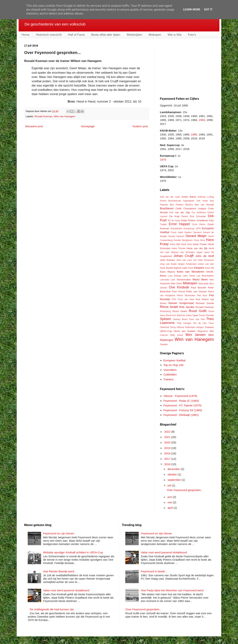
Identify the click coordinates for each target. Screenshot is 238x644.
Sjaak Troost (199, 315)
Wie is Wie (175, 35)
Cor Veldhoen (199, 212)
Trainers (209, 327)
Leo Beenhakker (205, 276)
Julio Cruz (188, 268)
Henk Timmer (179, 248)
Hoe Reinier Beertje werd (59, 571)
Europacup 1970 (192, 228)
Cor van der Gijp (180, 212)
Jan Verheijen (187, 252)
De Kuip (175, 216)
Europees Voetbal (174, 360)
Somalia (210, 315)
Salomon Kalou (184, 315)
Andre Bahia (189, 197)
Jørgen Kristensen (187, 264)
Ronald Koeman (43, 116)
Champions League (195, 208)
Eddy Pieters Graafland (194, 220)
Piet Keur (202, 295)
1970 (163, 160)
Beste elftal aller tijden (106, 35)
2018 (168, 453)
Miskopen (155, 35)
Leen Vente (189, 276)
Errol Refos (199, 224)
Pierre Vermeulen (186, 295)
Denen (185, 216)
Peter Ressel (178, 292)
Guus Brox (199, 240)
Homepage (88, 126)
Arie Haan (202, 201)
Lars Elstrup (175, 276)
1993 (202, 120)
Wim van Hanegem (65, 116)
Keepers (199, 268)
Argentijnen (189, 201)
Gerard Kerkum (176, 236)
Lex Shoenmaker (181, 280)
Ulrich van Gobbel (184, 331)
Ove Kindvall (179, 287)
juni (170, 497)
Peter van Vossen (196, 291)
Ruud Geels (180, 311)
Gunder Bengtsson (183, 240)
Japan (199, 252)
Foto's (192, 35)
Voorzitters (170, 370)
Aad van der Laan (170, 197)
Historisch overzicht (49, 35)
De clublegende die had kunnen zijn (52, 609)
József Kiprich (173, 268)
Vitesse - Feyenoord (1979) (180, 396)
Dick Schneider (198, 216)
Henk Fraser (200, 244)
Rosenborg (165, 311)
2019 (168, 448)
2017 (168, 459)
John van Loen (184, 260)
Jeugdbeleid (166, 256)
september (175, 480)
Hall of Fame (76, 35)
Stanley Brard (180, 319)
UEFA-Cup (166, 331)
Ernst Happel (179, 224)
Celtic (179, 208)
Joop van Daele (168, 264)
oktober (173, 474)
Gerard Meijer (196, 236)
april (171, 508)
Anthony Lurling (206, 197)
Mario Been (200, 279)
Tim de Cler (200, 323)
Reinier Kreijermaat (181, 303)
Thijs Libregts (184, 323)
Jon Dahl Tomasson (204, 260)
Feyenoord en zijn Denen (59, 533)
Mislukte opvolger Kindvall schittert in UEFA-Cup (73, 552)
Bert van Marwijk (204, 205)
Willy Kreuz (177, 335)
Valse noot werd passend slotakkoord (66, 590)
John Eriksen (167, 260)
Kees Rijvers (168, 272)
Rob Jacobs (187, 307)
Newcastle (204, 284)
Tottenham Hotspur (194, 327)
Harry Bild (175, 244)
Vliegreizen (202, 331)
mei (170, 502)
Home (26, 35)
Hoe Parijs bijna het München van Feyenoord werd (172, 590)
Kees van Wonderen (190, 272)
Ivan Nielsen (172, 252)
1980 (194, 134)
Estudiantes (177, 228)
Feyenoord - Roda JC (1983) (181, 401)
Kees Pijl (209, 268)
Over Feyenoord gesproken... (185, 490)
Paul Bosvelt (198, 288)
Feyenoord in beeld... (154, 571)
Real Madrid (202, 299)
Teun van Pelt (197, 319)
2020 (168, 442)
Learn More (192, 9)
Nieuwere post (34, 126)
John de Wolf (205, 256)
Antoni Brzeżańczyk (170, 201)
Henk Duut (186, 244)
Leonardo (165, 280)
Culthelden (170, 374)
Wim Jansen (195, 335)
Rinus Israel (169, 307)
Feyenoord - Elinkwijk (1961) (181, 415)
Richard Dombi (205, 303)
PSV (174, 299)
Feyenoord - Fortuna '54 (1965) (183, 410)
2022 (168, 432)
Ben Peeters (177, 205)
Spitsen (165, 319)
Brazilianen (167, 208)
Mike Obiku (177, 284)
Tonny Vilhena (177, 327)
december (174, 469)
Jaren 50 (209, 252)
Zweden (164, 344)
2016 (168, 464)
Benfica (189, 205)
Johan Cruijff (184, 256)
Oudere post (140, 126)
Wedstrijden (134, 35)
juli (170, 485)
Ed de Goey (174, 220)
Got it (208, 9)
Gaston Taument (193, 232)
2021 (168, 437)
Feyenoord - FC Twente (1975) (182, 405)
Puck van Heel (186, 299)
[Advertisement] (188, 67)
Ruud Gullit (198, 311)
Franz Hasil (177, 232)
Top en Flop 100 (173, 365)
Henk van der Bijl (197, 248)
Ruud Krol (171, 315)
